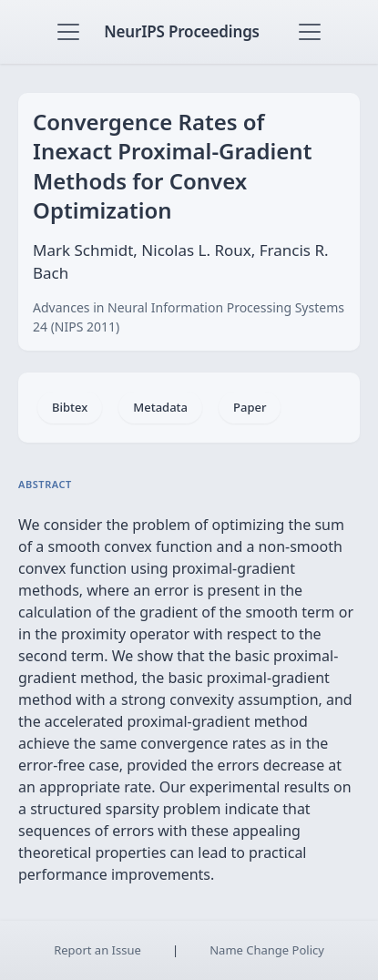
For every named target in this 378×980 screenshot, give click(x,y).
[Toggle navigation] (68, 32)
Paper (250, 407)
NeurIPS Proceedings (182, 31)
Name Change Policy (267, 950)
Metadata (160, 407)
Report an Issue (97, 950)
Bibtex (70, 407)
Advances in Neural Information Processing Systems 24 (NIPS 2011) (189, 317)
